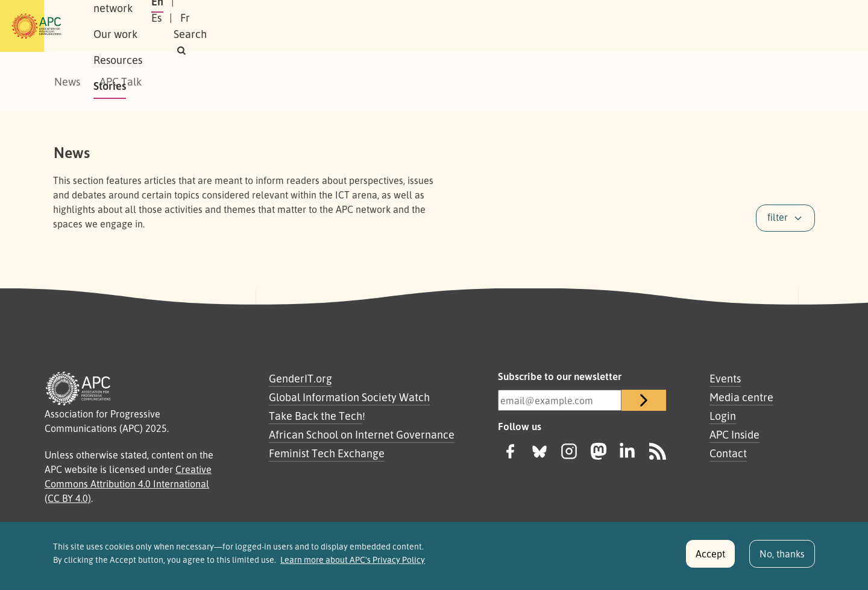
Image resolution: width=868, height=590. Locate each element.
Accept (710, 559)
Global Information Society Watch (349, 397)
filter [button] (778, 217)
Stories (399, 26)
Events (725, 378)
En (659, 26)
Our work (276, 26)
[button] (792, 26)
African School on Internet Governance (362, 434)
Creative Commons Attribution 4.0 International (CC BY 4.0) (128, 484)
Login (723, 416)
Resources (340, 26)
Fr (717, 26)
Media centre (741, 397)
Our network (206, 26)
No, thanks (782, 559)
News (67, 81)
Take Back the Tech (316, 416)
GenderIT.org (300, 378)
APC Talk (121, 81)
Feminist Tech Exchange (327, 453)
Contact (728, 453)
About (144, 26)
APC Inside (734, 434)
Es (689, 26)
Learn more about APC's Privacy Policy (353, 565)
